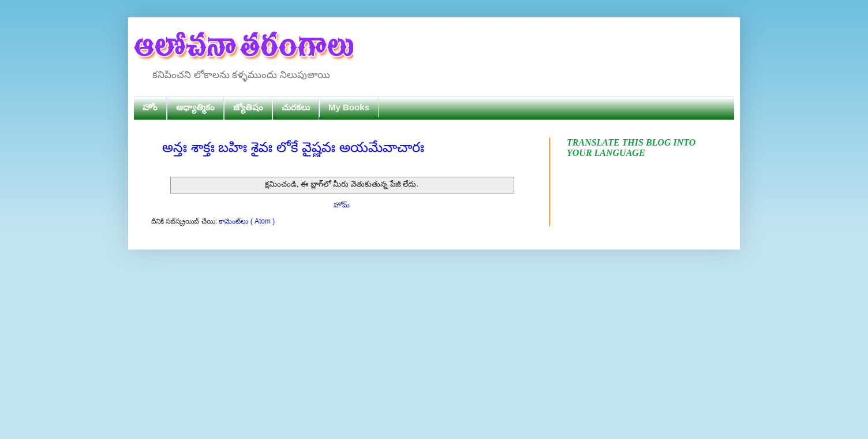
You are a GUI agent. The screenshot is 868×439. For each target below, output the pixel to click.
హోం (150, 107)
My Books (349, 107)
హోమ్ (342, 205)
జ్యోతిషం (248, 107)
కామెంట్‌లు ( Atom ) (247, 221)
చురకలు (296, 107)
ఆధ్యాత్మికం (195, 107)
